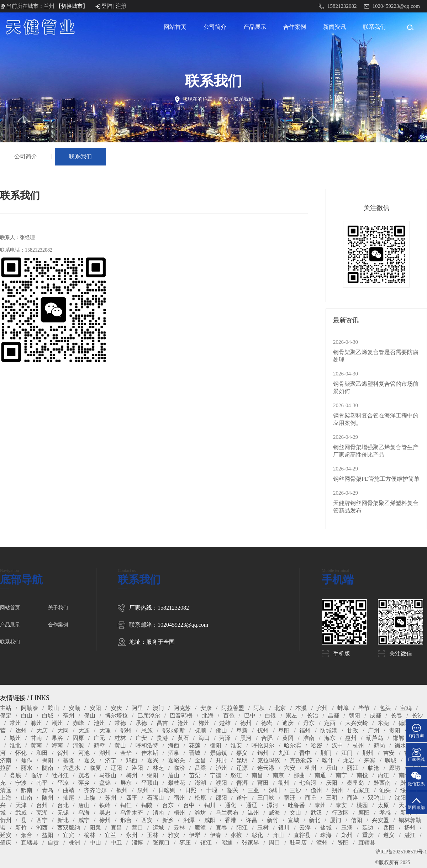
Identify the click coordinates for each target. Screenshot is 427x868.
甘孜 (353, 730)
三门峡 (266, 798)
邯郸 (399, 738)
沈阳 (400, 798)
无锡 (63, 813)
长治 (312, 716)
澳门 (158, 708)
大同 (63, 730)
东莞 (383, 723)
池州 (99, 723)
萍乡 (84, 783)
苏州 (111, 798)
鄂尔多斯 (174, 730)
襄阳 (364, 813)
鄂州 (126, 730)
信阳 (357, 820)
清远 (6, 790)
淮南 (309, 738)
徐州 (105, 820)
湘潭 (189, 820)
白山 (27, 716)
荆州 (368, 753)
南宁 (341, 775)
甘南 (36, 738)
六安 (290, 768)
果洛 (57, 738)
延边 (368, 828)
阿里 (137, 708)
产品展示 (255, 27)
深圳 (274, 790)
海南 (57, 745)
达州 (21, 730)
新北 (63, 820)
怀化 (21, 753)
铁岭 (105, 805)
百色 (229, 716)
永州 (132, 835)
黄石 (183, 738)
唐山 (84, 805)
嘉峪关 (176, 760)
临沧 (374, 768)
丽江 (353, 768)
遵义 (389, 835)
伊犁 (195, 835)
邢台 (126, 820)
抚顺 (200, 730)
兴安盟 (380, 820)
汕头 (385, 790)
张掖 (236, 835)
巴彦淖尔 (149, 716)
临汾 (179, 768)
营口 (137, 828)
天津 (21, 805)
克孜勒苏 (301, 760)
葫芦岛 (375, 738)
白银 (270, 716)
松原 (200, 798)
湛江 (410, 835)
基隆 (69, 760)
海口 (204, 738)
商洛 (353, 798)
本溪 (301, 708)
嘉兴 (153, 760)
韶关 (233, 790)
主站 (6, 708)
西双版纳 (69, 828)
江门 (347, 753)
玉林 (153, 835)
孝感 (385, 813)
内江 (383, 775)
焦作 (27, 760)
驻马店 (298, 843)
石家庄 (361, 790)
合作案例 (295, 27)
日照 (191, 790)
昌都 (333, 716)
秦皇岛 (355, 783)
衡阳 (216, 745)
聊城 (391, 760)
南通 (320, 775)
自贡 (53, 843)
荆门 (326, 753)
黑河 (246, 738)
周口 (274, 843)
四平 (132, 798)
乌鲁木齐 (132, 813)
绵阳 (153, 775)
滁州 (36, 723)
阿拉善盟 (233, 708)
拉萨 (6, 768)
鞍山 (53, 708)
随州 (48, 798)
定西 (330, 723)
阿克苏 (182, 708)
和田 (42, 753)
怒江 (236, 775)
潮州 (57, 723)
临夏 (95, 768)
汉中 (337, 745)
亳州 (69, 716)
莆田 (263, 783)
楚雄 (225, 723)
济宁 (111, 760)
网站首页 (175, 27)
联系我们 (374, 27)
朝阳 (354, 716)
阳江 (242, 828)
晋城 (195, 753)
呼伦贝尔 (263, 745)
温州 (253, 813)
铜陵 (147, 805)
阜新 (242, 730)
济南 (6, 760)
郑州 (347, 835)
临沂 (36, 775)
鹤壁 (99, 745)
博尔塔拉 (116, 716)
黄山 (120, 745)
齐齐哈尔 (95, 790)
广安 (141, 738)
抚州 (263, 730)
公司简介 (215, 27)
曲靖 (69, 790)
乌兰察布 (227, 813)
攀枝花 (176, 783)
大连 (84, 730)
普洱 (242, 783)
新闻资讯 (334, 27)
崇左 (291, 716)
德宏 (267, 723)
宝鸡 (406, 708)
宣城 (294, 820)
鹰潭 (200, 828)
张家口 (161, 843)
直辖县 (302, 835)
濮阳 (221, 783)
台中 (189, 805)
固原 (78, 738)
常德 (120, 723)
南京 (278, 775)
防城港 (329, 730)
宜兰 (111, 835)
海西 (174, 745)
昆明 (242, 760)
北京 (280, 708)
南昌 (257, 775)
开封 (221, 760)
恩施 (147, 730)
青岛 (48, 790)
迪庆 (288, 723)
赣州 (15, 738)
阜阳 (284, 730)
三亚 (253, 790)
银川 (284, 828)
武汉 (316, 813)
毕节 (364, 708)
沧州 (183, 723)
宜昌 (116, 828)
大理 (105, 730)
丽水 (27, 768)
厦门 (336, 820)
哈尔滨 (292, 745)
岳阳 (389, 828)
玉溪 (347, 828)
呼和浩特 (147, 745)
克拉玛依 (269, 760)
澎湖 (200, 783)
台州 (42, 805)
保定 (6, 716)
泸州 (221, 768)
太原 (383, 805)
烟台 (27, 835)
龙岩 (349, 760)
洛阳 (137, 768)
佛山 (221, 730)
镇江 (206, 843)
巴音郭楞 (181, 716)
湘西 (42, 828)
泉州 (143, 790)
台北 (63, 805)
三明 (332, 798)
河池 (84, 753)
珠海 (326, 835)
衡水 (400, 745)
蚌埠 (343, 708)
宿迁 (290, 798)
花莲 (195, 745)
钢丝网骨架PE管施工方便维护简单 (376, 479)
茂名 (84, 775)
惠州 (351, 738)
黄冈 (288, 738)
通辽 (252, 805)
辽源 (242, 768)
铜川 (210, 805)
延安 (6, 835)
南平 (42, 783)
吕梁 (200, 768)
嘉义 (242, 753)
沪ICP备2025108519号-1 (401, 852)
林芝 (158, 768)
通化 (231, 805)
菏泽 (225, 738)
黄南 (36, 745)
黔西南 (382, 783)
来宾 (370, 760)
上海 (6, 798)
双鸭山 (376, 798)
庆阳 (332, 783)
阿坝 (259, 708)
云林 (179, 828)
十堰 (212, 790)
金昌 (200, 760)
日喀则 (167, 790)
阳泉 (95, 828)
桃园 (362, 805)
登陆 (107, 6)
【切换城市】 (72, 6)
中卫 (116, 843)
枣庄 (185, 843)
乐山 (332, 768)
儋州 (316, 790)
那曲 (299, 775)
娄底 (15, 775)
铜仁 (126, 805)
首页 (223, 99)
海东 (330, 738)
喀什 (328, 760)
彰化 (257, 835)
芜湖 (42, 813)
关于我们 (58, 608)
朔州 (337, 790)
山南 (27, 798)
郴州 (204, 723)
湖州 (105, 753)
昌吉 (162, 723)
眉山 (174, 775)
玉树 (263, 828)
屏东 (126, 783)
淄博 (137, 843)
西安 (147, 820)
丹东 (309, 723)
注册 (121, 6)
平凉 (63, 783)
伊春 (216, 835)
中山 (95, 843)
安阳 (95, 708)
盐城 (326, 828)
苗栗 (195, 775)
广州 (374, 730)
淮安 (236, 745)
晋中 (305, 753)
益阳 (48, 835)
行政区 (340, 813)
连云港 (266, 768)
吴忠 (105, 813)
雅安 (174, 835)
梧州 (179, 813)
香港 (231, 820)
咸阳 (210, 820)
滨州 (322, 708)
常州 (15, 723)
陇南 (48, 768)
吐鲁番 (296, 805)
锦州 (263, 753)
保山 (90, 716)
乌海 (84, 813)
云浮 (305, 828)
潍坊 (200, 813)
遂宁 (242, 798)
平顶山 (150, 783)
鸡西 (132, 760)
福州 (305, 730)
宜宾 (69, 835)
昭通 (227, 843)
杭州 (358, 745)
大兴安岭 (357, 723)
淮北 (15, 745)
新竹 (273, 820)
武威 (21, 813)
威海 (274, 813)
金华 (126, 753)
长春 (396, 716)
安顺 (74, 708)
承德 (141, 723)
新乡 (168, 820)
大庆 (42, 730)
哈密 (316, 745)
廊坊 (395, 768)
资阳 (343, 843)
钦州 (122, 790)
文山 (295, 813)
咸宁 (84, 820)
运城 (158, 828)
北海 (208, 716)
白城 (48, 716)
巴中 (250, 716)
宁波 (21, 783)
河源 (78, 745)
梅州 (132, 775)
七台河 (308, 783)
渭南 (158, 813)
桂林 (120, 738)
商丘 (311, 798)
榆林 (90, 835)
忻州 (6, 820)
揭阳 (48, 760)
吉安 (389, 753)
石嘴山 (155, 798)
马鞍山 (108, 775)
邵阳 (221, 798)
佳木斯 (150, 753)
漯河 (273, 805)
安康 (206, 708)
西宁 (42, 820)
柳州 (311, 768)
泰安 (341, 805)
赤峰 (78, 723)
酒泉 (174, 753)
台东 (168, 805)
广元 (99, 738)
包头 (385, 708)
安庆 (116, 708)
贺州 (63, 753)
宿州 (179, 798)
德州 (246, 723)
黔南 (27, 790)
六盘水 (72, 768)
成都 (375, 716)
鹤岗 (379, 745)
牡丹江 (60, 775)
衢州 (284, 783)
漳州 (322, 843)
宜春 (221, 828)
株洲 (74, 843)
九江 (284, 753)
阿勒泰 (30, 708)
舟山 (278, 835)
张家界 (251, 843)
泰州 (320, 805)
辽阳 (116, 768)
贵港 (162, 738)
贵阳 (395, 730)
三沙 (295, 790)
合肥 (267, 738)
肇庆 (6, 843)
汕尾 (69, 798)
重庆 (368, 835)
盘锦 (105, 783)
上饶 (90, 798)
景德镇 (218, 753)
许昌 (252, 820)
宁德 (216, 775)
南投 (362, 775)
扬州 (410, 828)
